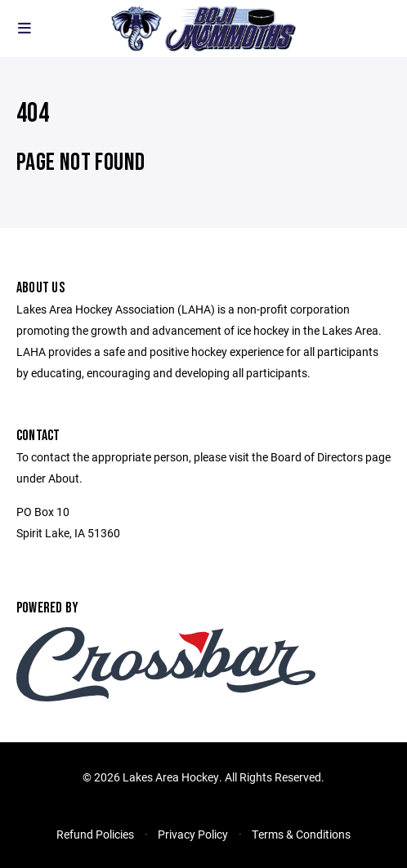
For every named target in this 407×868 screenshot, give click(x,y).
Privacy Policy (193, 834)
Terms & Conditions (301, 834)
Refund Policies (95, 834)
